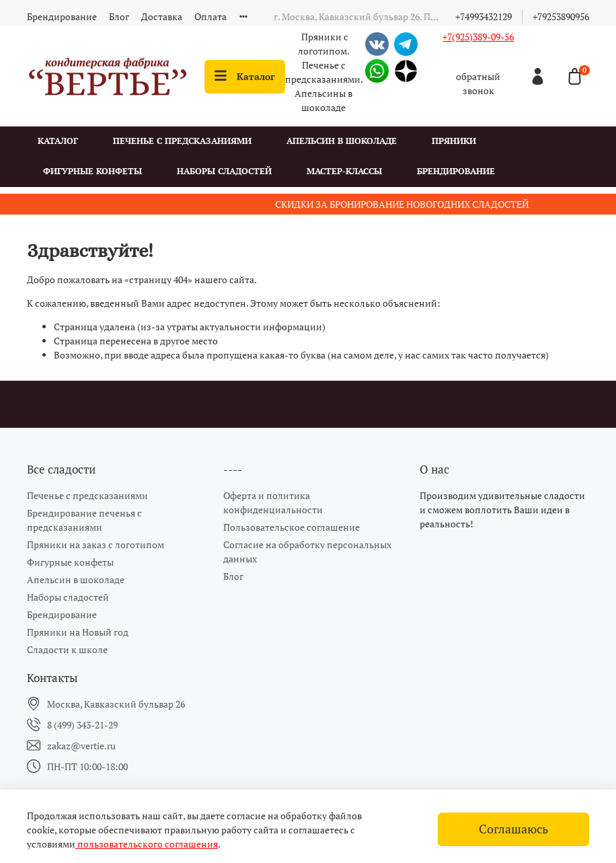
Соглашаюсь (513, 829)
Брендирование (62, 16)
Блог (119, 16)
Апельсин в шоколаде (342, 141)
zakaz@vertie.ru (81, 746)
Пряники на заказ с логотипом (95, 545)
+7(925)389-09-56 (478, 37)
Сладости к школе (67, 649)
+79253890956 (561, 16)
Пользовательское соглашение (292, 527)
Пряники (454, 141)
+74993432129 (484, 16)
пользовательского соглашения (147, 844)
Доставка (162, 16)
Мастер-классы (344, 171)
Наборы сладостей (224, 171)
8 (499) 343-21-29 (82, 725)
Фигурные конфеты (92, 171)
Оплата (210, 16)
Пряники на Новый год (78, 632)
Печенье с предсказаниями (182, 141)
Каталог (245, 76)
